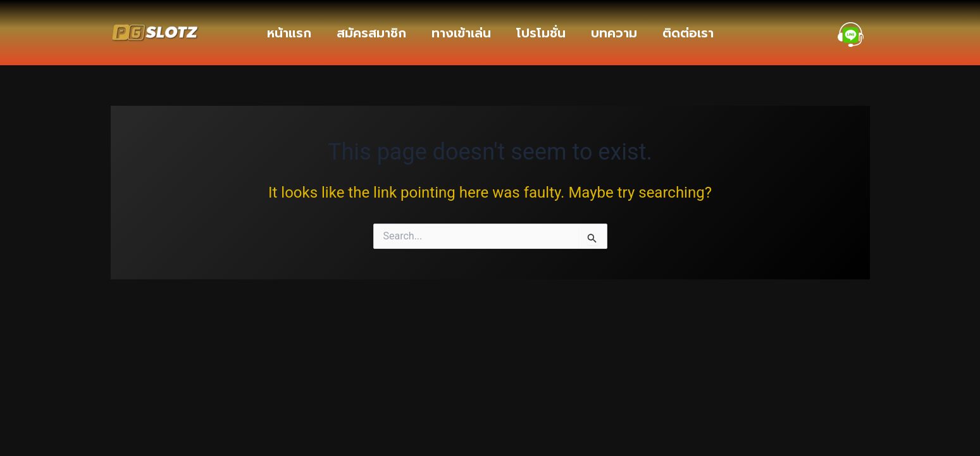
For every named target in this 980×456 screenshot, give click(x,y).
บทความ (614, 33)
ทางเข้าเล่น (461, 33)
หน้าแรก (289, 33)
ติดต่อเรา (688, 33)
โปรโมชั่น (541, 33)
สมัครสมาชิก (371, 33)
